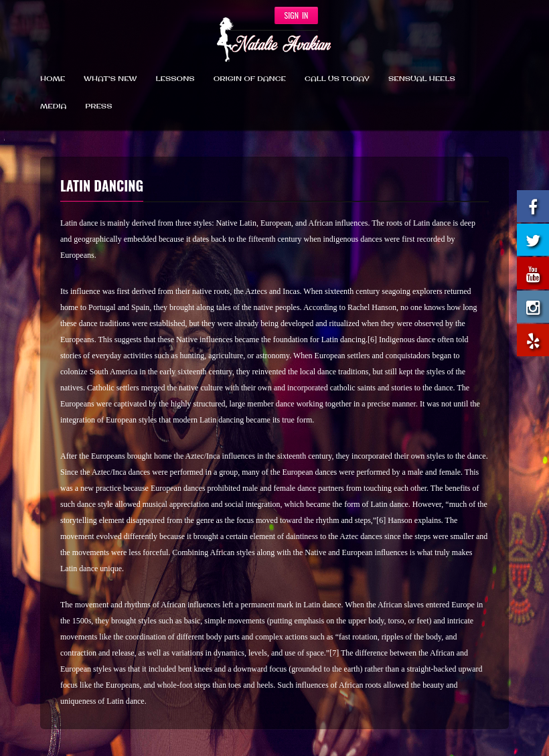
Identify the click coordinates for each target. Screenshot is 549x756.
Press (98, 106)
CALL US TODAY (337, 79)
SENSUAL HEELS (422, 79)
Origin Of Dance (250, 79)
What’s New (110, 79)
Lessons (175, 79)
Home (53, 79)
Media (53, 106)
